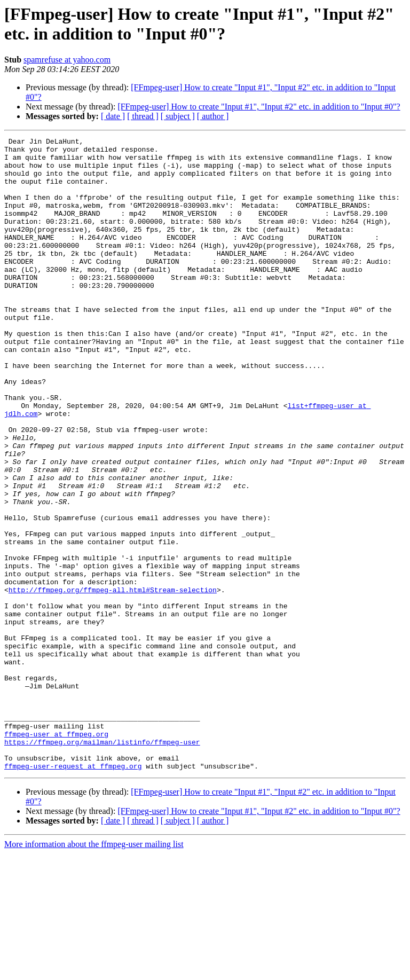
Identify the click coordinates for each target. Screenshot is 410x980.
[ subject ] (178, 116)
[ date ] (113, 116)
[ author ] (213, 116)
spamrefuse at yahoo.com (67, 60)
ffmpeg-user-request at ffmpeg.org (73, 892)
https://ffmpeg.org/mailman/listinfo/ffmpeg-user (102, 864)
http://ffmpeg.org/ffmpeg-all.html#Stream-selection (113, 681)
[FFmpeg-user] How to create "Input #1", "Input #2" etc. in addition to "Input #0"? (259, 107)
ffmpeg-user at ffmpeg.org (56, 854)
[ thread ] (143, 116)
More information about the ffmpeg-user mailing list (94, 971)
